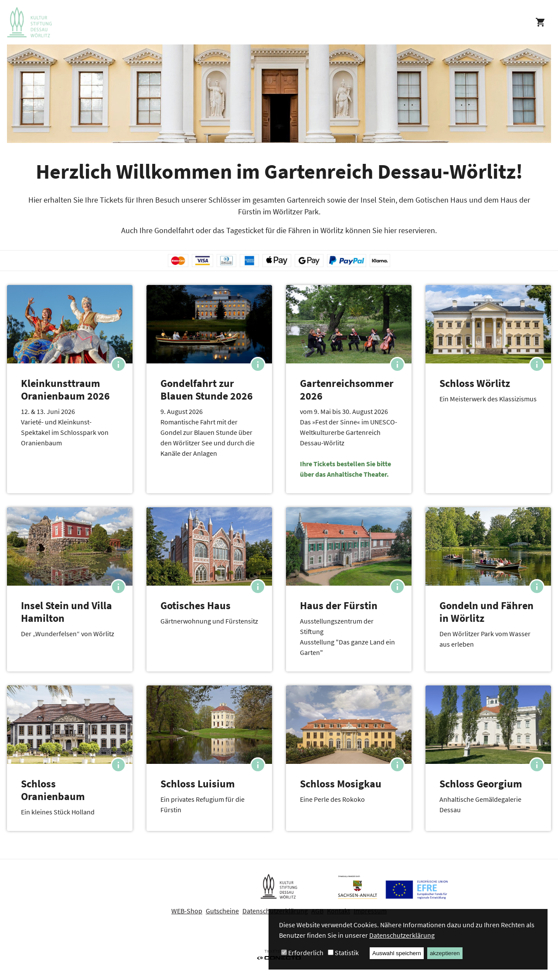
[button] (70, 389)
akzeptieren (445, 953)
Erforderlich (306, 953)
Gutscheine (222, 911)
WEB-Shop (187, 911)
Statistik (347, 953)
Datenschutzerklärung (402, 935)
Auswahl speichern (397, 953)
